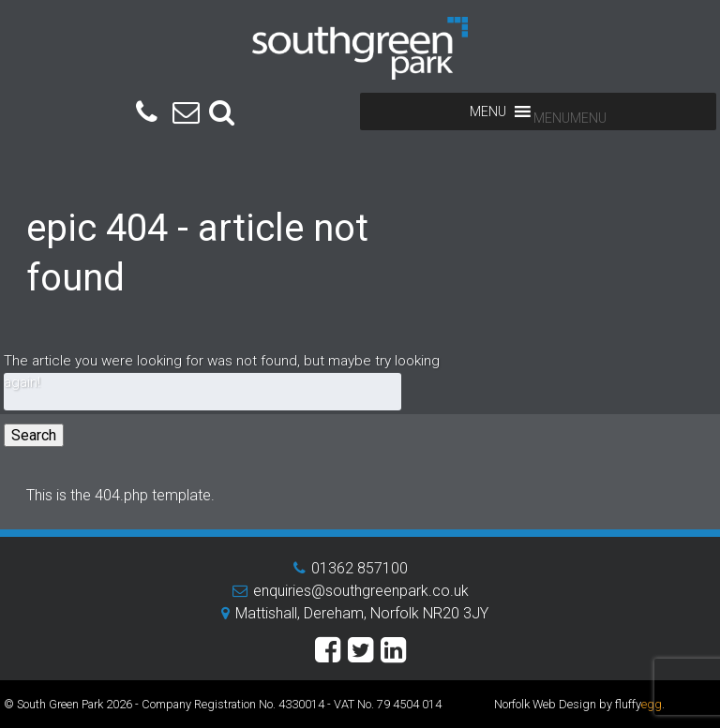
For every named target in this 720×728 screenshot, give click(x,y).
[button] (570, 118)
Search (34, 435)
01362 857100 (360, 568)
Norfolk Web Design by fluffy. (579, 704)
